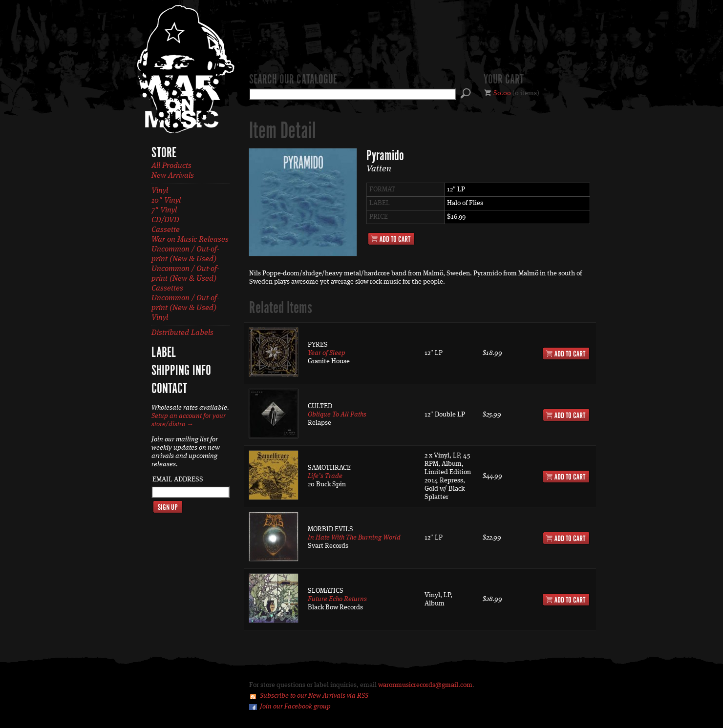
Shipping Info (181, 371)
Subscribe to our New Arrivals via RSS (314, 696)
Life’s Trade (325, 476)
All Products (171, 166)
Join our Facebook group (295, 707)
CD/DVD (165, 220)
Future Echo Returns (337, 599)
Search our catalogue (293, 80)
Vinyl (160, 191)
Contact (169, 389)
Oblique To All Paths (337, 415)
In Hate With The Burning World (354, 538)
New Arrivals (173, 176)
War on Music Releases (190, 240)
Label (164, 353)
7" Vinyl (164, 210)
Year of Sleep (327, 353)
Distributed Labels (182, 333)
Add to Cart (391, 239)
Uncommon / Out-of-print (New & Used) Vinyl (185, 308)
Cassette (166, 230)
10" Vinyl (166, 201)
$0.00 (502, 93)
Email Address (178, 479)
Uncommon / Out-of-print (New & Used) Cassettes (185, 279)
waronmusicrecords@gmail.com (425, 685)
